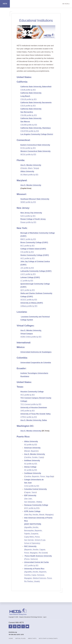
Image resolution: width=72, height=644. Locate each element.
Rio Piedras (29, 581)
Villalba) (39, 502)
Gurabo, (35, 457)
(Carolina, (28, 457)
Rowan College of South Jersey (33, 219)
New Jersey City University (31, 213)
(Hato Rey (28, 515)
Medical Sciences (39, 578)
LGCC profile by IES (28, 274)
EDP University (30, 495)
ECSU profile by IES (28, 148)
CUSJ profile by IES (32, 486)
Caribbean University (33, 473)
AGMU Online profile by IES (31, 337)
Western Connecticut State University (35, 151)
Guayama (34, 534)
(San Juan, (28, 499)
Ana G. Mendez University (31, 165)
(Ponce (27, 559)
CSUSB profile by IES (29, 115)
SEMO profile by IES (28, 202)
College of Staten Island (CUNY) (33, 249)
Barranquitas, (29, 530)
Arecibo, (36, 515)
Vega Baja (50, 476)
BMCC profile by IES (28, 239)
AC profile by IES (31, 470)
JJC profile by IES (27, 268)
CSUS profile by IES (28, 106)
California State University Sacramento (36, 103)
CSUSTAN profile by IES (30, 131)
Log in (45, 617)
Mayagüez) (49, 515)
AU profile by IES (31, 445)
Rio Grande (43, 553)
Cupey (41, 457)
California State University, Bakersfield (36, 87)
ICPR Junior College (32, 511)
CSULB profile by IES (28, 99)
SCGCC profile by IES (29, 300)
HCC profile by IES (28, 258)
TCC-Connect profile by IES (31, 404)
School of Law (40, 540)
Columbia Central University (35, 489)
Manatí (27, 451)
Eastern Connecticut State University (35, 145)
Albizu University (27, 171)
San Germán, (29, 540)
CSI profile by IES (27, 252)
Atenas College (30, 467)
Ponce (42, 476)
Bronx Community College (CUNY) (34, 242)
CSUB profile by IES (28, 90)
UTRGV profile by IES (29, 417)
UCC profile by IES (31, 565)
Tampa (36, 168)
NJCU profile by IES (28, 216)
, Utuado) (36, 581)
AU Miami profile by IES (29, 175)
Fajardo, (28, 534)
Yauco (34, 492)
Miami (30, 168)
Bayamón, (38, 530)
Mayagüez (34, 553)
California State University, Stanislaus (36, 128)
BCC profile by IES (27, 246)
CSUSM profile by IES (29, 125)
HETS (5, 4)
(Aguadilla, (28, 527)
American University (32, 448)
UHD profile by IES (28, 411)
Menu (67, 4)
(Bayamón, (28, 549)
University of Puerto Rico (34, 569)
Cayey (34, 575)
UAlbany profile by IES (29, 306)
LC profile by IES (27, 281)
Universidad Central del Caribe (36, 562)
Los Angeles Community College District (37, 134)
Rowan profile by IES (28, 222)
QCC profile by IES (28, 290)
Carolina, (28, 575)
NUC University (30, 546)
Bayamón (34, 451)
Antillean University (32, 460)
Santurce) (34, 559)
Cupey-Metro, (30, 537)
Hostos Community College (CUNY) (35, 255)
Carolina (28, 476)
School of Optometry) (32, 543)
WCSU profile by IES (28, 154)
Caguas (28, 492)
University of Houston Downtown (34, 408)
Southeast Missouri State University (35, 199)
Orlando (24, 168)
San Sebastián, (30, 502)
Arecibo (36, 549)
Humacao (41, 575)
